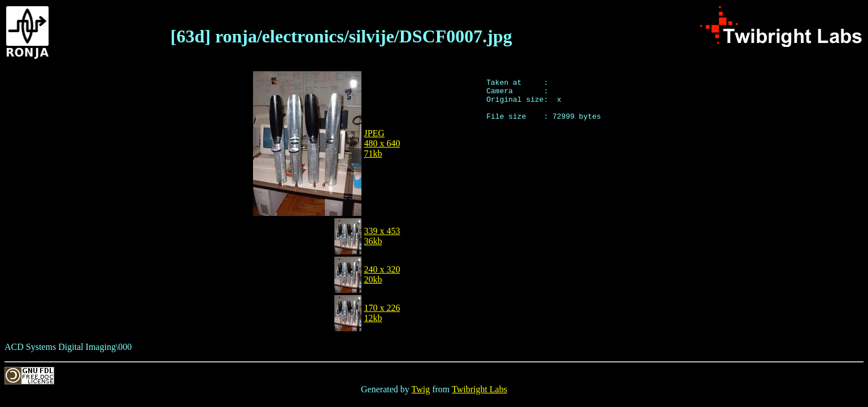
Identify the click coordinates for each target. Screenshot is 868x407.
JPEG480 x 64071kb (382, 143)
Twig (421, 389)
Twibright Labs (479, 389)
